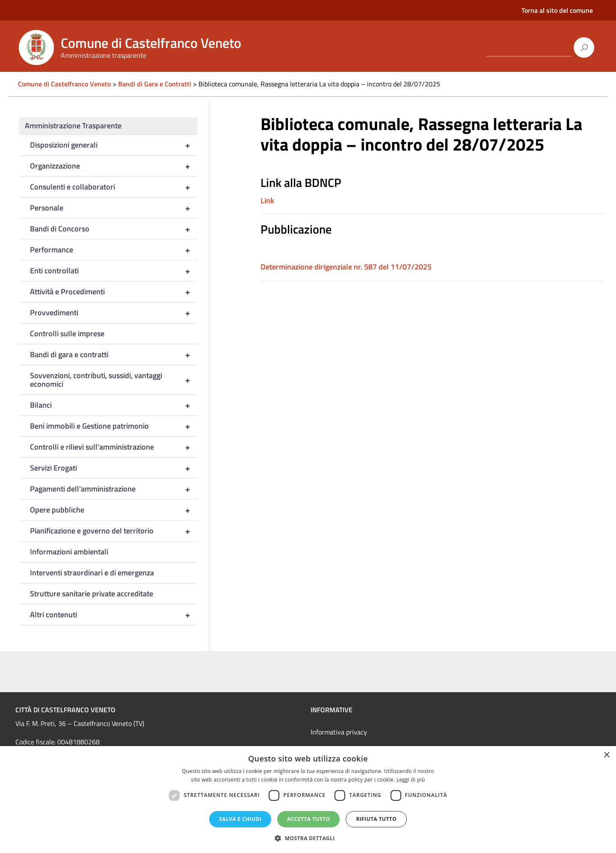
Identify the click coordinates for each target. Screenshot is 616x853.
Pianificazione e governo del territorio (114, 531)
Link (267, 200)
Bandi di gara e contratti (114, 355)
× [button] (606, 755)
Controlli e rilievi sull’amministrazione (114, 447)
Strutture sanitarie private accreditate (92, 594)
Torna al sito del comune (557, 10)
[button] (308, 838)
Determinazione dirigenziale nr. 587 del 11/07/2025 (346, 267)
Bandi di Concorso (114, 229)
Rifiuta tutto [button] (376, 819)
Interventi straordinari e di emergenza (92, 573)
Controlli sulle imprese (67, 333)
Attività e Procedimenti (114, 292)
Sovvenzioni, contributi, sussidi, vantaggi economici (114, 380)
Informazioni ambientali (69, 552)
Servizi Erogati (114, 468)
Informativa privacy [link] (339, 732)
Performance (114, 250)
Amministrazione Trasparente (73, 126)
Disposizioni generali (114, 145)
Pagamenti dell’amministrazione (114, 489)
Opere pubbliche (114, 510)
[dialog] (308, 800)
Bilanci (114, 405)
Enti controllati (114, 271)
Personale (114, 208)
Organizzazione (114, 166)
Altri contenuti (114, 615)
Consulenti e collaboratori (114, 187)
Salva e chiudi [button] (240, 819)
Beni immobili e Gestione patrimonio (114, 426)
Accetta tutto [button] (308, 819)
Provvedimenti (114, 313)
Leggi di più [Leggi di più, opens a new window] (411, 780)
